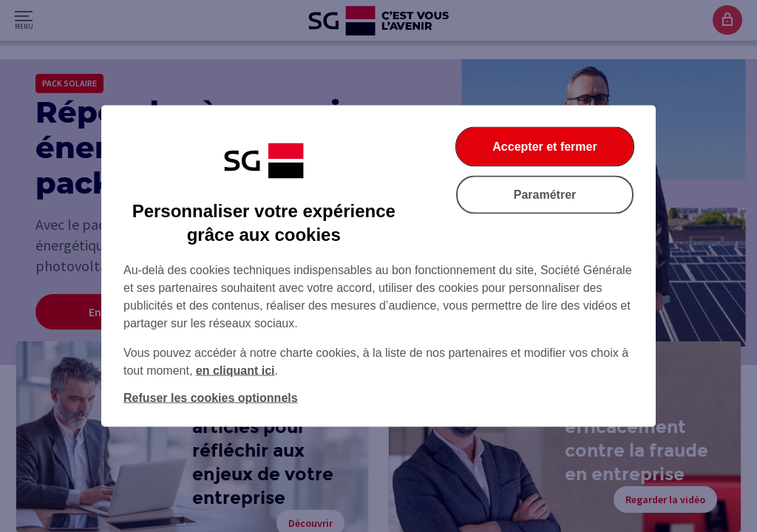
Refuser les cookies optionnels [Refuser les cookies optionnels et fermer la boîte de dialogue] (211, 398)
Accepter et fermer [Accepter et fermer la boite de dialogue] (544, 147)
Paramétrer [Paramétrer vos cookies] (545, 195)
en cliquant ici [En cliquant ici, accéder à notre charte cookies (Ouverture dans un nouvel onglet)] (235, 371)
